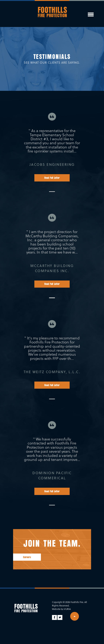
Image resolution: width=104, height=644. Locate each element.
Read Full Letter (52, 178)
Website (56, 609)
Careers (27, 557)
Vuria (67, 609)
